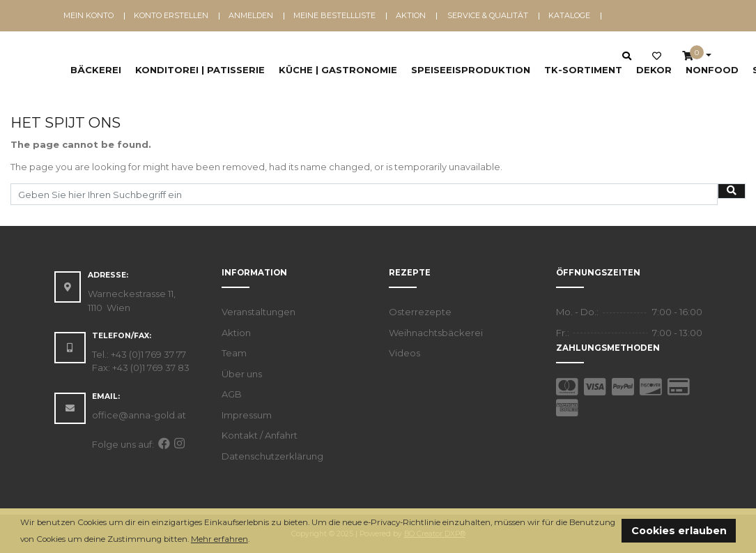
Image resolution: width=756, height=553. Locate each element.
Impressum (247, 415)
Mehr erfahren (219, 539)
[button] (253, 540)
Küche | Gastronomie (338, 70)
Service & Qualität (488, 15)
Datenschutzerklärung (272, 456)
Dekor (654, 70)
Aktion (411, 15)
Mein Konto (88, 15)
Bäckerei (96, 70)
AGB (232, 394)
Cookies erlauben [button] (679, 531)
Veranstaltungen (259, 312)
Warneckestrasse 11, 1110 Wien (132, 301)
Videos (404, 353)
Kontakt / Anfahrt (260, 435)
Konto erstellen (171, 15)
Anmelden (251, 15)
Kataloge (569, 15)
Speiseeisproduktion (471, 70)
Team (234, 353)
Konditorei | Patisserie (200, 70)
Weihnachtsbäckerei (436, 333)
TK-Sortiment (583, 70)
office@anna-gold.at (139, 415)
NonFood (712, 70)
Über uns (242, 374)
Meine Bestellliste (334, 15)
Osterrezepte (420, 312)
